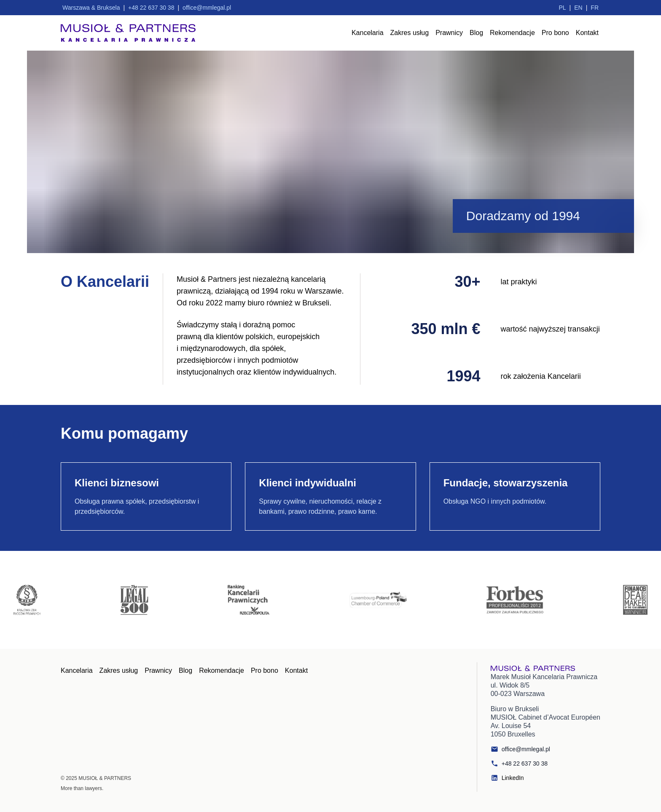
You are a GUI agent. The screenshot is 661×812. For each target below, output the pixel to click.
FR (595, 8)
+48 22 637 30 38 (519, 763)
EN (578, 8)
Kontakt (587, 33)
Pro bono (555, 33)
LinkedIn (507, 778)
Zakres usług (410, 33)
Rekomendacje (512, 33)
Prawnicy (449, 33)
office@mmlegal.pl (520, 749)
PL (562, 8)
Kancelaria (368, 33)
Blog (476, 33)
